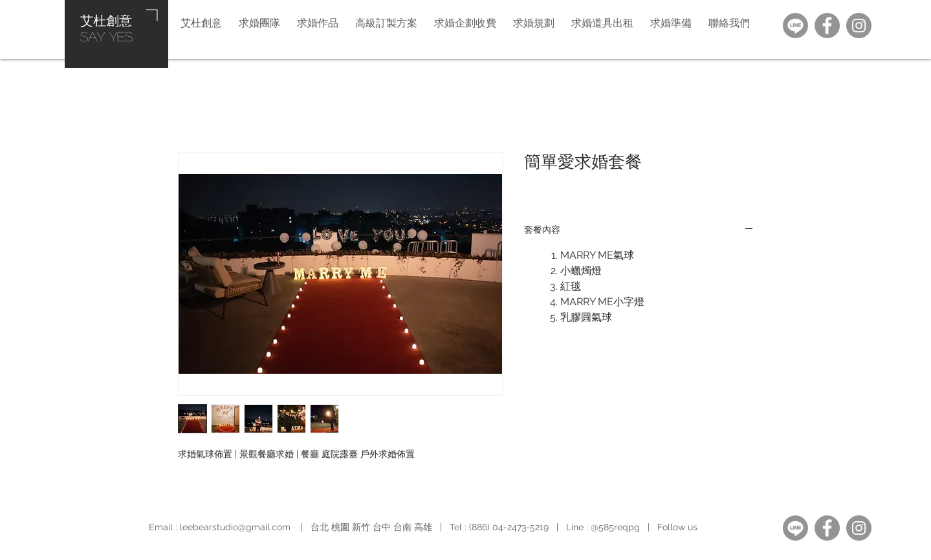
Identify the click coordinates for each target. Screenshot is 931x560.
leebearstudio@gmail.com (235, 527)
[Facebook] (827, 26)
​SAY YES (106, 36)
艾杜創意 (106, 20)
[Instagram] (859, 26)
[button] (534, 23)
